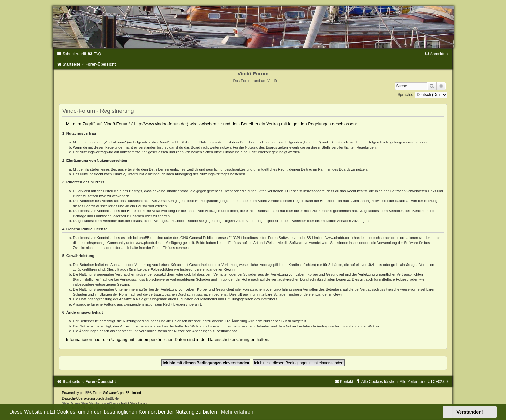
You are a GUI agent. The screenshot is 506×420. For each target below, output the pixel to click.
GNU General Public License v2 (205, 238)
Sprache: (405, 95)
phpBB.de (112, 399)
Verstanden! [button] (470, 412)
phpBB (85, 393)
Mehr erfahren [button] (237, 412)
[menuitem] (94, 54)
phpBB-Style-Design (134, 403)
